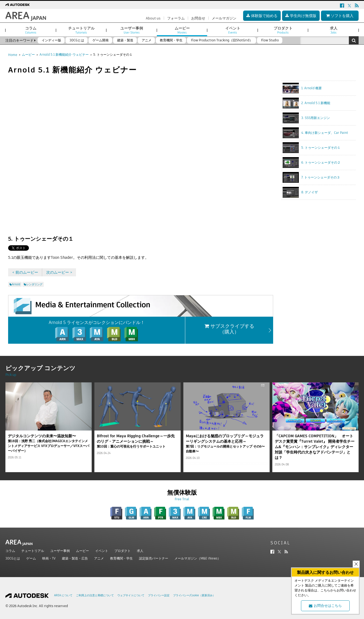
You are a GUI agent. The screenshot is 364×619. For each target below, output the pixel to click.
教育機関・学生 (121, 558)
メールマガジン (224, 18)
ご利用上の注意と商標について (95, 595)
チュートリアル (33, 551)
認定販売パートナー (154, 558)
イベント (102, 551)
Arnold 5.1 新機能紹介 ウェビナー (64, 54)
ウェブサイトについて (131, 595)
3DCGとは (13, 558)
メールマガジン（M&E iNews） (198, 558)
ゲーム (31, 558)
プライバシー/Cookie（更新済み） (194, 595)
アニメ (99, 558)
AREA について (63, 595)
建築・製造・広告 (75, 558)
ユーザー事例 (60, 551)
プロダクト (123, 551)
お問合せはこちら (325, 606)
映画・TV (49, 558)
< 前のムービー (25, 272)
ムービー (28, 54)
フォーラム (176, 18)
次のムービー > (59, 272)
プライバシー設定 (159, 595)
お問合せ (198, 18)
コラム (10, 551)
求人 (140, 551)
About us (153, 18)
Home (13, 55)
